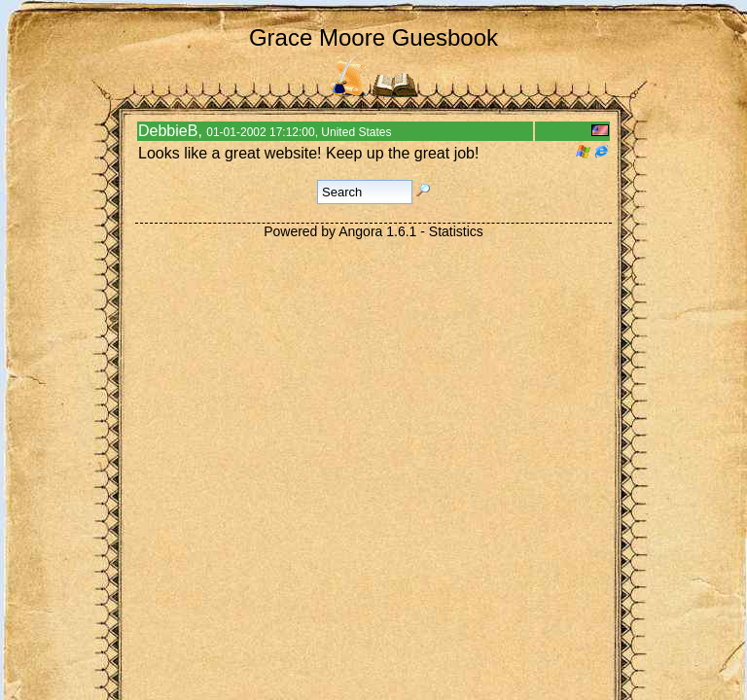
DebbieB (168, 131)
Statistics (456, 231)
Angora (360, 231)
